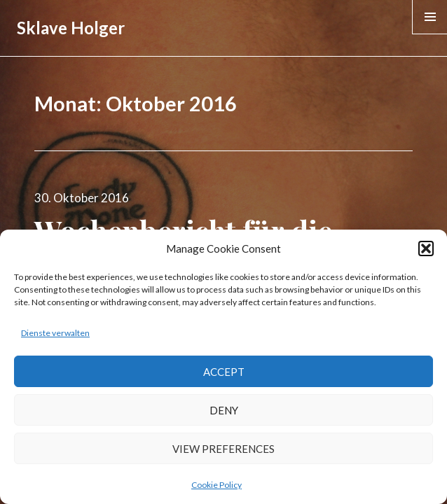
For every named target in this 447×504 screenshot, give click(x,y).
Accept (224, 372)
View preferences (224, 449)
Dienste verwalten (55, 333)
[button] (426, 248)
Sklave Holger (71, 28)
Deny (224, 410)
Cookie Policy (216, 485)
